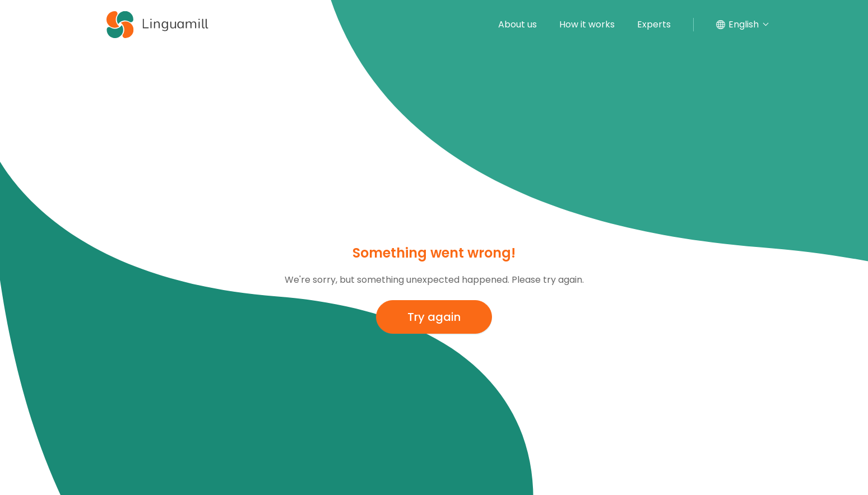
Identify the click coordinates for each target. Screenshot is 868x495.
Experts (654, 24)
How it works (587, 24)
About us (517, 24)
